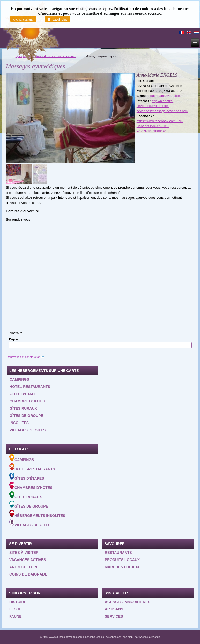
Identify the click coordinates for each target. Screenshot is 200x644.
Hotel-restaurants (30, 387)
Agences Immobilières (128, 602)
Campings (19, 379)
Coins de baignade (28, 574)
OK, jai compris (23, 20)
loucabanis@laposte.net (168, 96)
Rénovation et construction (24, 357)
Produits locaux (122, 560)
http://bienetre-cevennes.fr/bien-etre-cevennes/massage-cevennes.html (162, 106)
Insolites (19, 423)
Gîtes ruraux (23, 408)
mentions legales (94, 637)
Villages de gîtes (28, 430)
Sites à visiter (24, 553)
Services (114, 616)
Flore (15, 609)
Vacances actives (28, 560)
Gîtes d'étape (23, 394)
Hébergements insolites (37, 514)
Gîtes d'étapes (27, 477)
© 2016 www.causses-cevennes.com (61, 637)
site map (128, 637)
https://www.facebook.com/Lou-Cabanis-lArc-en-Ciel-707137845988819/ (160, 126)
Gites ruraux (26, 495)
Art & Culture (24, 567)
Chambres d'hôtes (31, 486)
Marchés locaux (122, 567)
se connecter (113, 637)
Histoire (18, 602)
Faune (15, 616)
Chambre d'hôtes (27, 401)
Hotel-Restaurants (32, 467)
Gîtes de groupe (26, 416)
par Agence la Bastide (147, 637)
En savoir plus (58, 20)
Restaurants (118, 553)
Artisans (114, 609)
